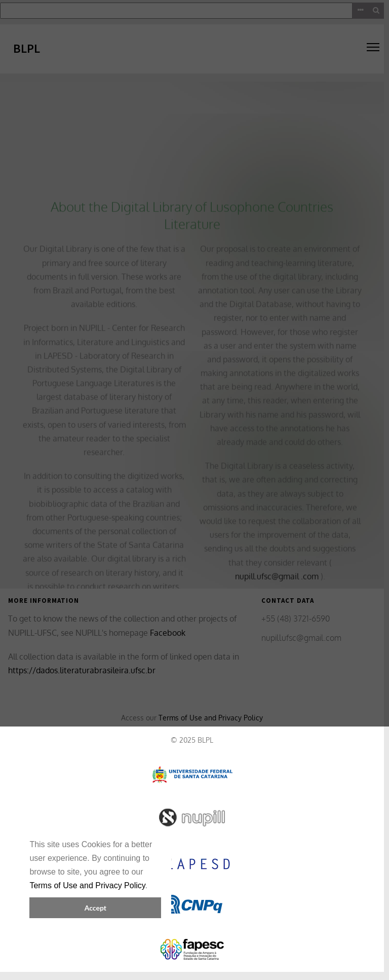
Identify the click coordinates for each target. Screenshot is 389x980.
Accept (95, 908)
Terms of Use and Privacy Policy (87, 885)
